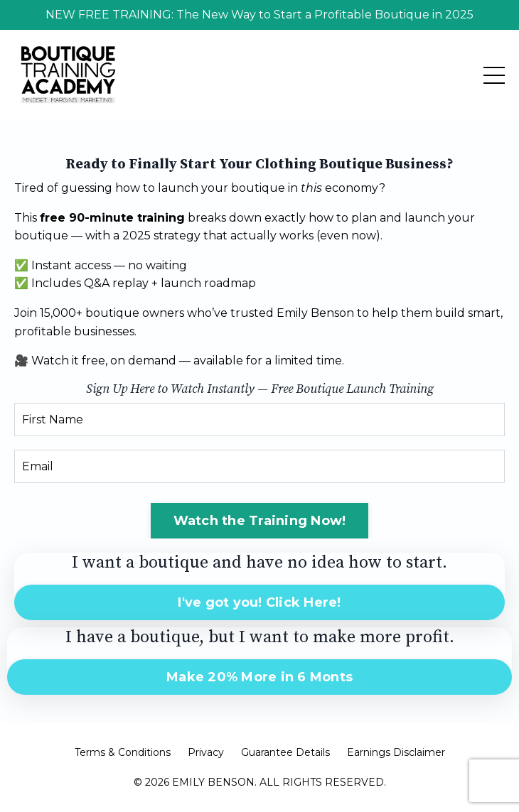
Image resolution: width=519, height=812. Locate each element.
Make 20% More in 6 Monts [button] (259, 677)
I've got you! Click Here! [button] (259, 602)
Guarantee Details (285, 752)
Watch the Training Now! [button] (260, 521)
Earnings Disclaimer (396, 752)
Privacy (206, 752)
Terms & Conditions (123, 752)
